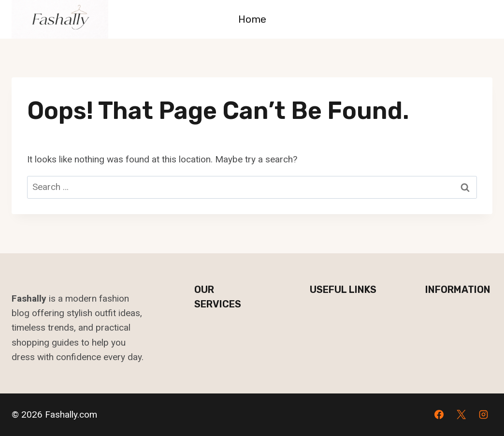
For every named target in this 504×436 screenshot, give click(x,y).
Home (252, 19)
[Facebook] (439, 415)
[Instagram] (483, 415)
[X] (461, 415)
